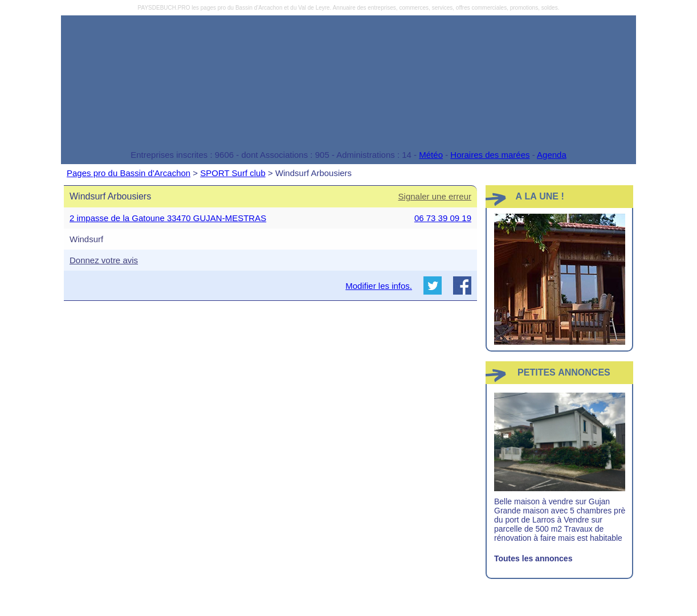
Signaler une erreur (435, 196)
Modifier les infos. (379, 286)
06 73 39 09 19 (443, 218)
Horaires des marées (490, 155)
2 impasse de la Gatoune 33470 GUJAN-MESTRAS (168, 218)
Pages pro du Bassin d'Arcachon (129, 173)
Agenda (552, 155)
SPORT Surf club (233, 173)
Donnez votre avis (104, 260)
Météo (431, 155)
